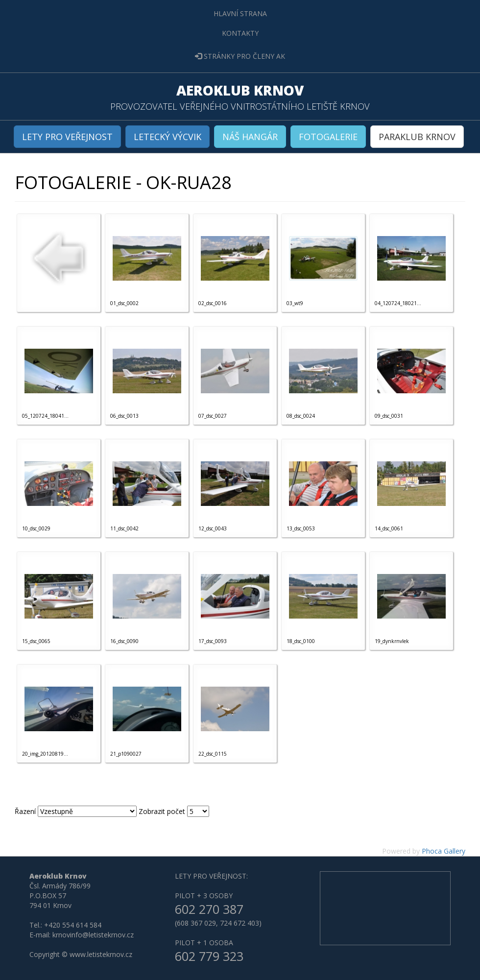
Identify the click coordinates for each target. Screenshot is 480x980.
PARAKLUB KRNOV (417, 137)
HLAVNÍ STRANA (240, 13)
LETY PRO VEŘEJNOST (67, 137)
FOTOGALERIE (328, 137)
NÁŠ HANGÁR (250, 137)
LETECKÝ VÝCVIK (168, 137)
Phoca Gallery (444, 851)
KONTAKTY (240, 33)
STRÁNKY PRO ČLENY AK (240, 56)
